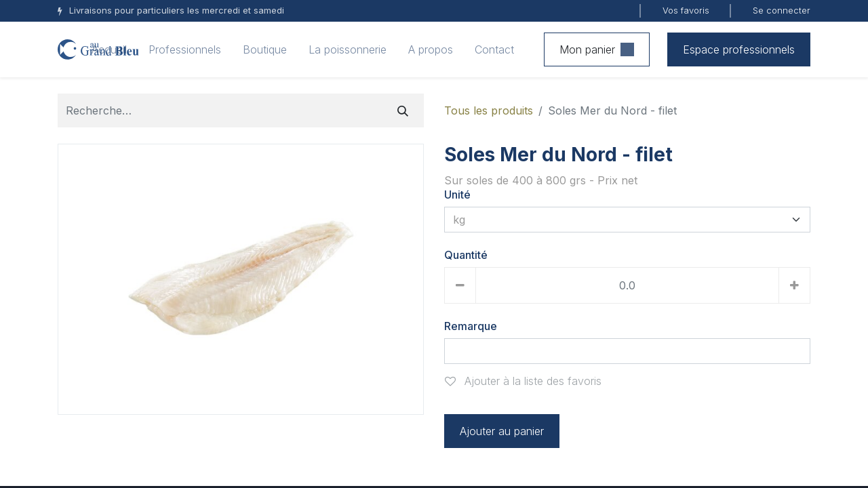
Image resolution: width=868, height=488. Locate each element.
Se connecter (782, 10)
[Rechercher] (403, 110)
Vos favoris (686, 10)
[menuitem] (109, 49)
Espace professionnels (739, 49)
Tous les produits (489, 110)
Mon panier (597, 49)
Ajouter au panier (502, 431)
